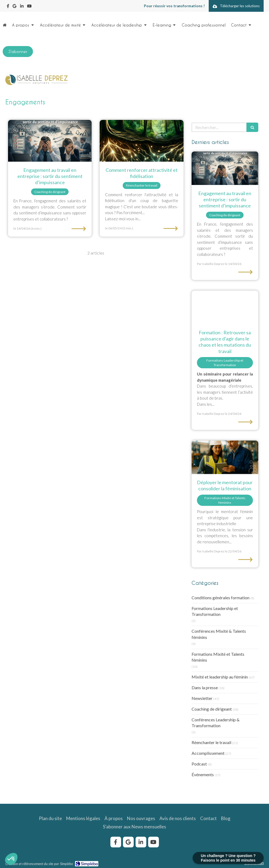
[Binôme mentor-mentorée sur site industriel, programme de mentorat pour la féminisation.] (225, 457)
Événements (203, 774)
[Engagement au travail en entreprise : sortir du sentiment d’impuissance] (50, 141)
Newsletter (202, 698)
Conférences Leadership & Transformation (216, 723)
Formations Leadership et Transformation (215, 611)
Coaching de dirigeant (212, 709)
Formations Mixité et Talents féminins (218, 657)
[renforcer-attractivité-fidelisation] (141, 141)
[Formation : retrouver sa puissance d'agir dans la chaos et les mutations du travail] (225, 307)
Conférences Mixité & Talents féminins (219, 634)
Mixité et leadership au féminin (220, 677)
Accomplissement (208, 753)
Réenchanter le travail (211, 742)
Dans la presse (205, 687)
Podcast (199, 764)
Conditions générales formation (221, 598)
